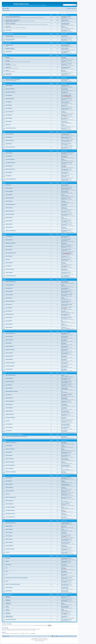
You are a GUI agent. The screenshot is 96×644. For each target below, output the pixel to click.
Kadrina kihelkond (9, 488)
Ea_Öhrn (65, 553)
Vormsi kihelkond (9, 227)
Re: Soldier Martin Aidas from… (66, 74)
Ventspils (62, 610)
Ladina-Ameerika (9, 588)
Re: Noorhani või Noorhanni (66, 542)
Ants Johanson (66, 469)
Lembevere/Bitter (64, 404)
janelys (65, 295)
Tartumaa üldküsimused (10, 375)
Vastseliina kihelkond (10, 549)
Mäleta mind (45, 625)
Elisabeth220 (66, 540)
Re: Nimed (63, 510)
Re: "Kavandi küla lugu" (65, 288)
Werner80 (65, 389)
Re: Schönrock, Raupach (65, 85)
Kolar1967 (65, 620)
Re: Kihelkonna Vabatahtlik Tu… (66, 301)
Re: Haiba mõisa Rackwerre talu (66, 115)
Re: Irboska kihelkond (65, 336)
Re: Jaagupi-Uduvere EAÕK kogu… (67, 253)
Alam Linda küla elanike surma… (67, 584)
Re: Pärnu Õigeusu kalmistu (66, 259)
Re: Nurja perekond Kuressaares (66, 304)
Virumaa (4, 476)
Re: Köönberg (63, 472)
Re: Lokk (62, 529)
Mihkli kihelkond (9, 250)
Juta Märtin (65, 607)
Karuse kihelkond (9, 191)
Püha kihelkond (9, 321)
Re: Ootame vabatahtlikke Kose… (67, 108)
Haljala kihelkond (9, 484)
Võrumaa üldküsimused (10, 523)
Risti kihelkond (9, 122)
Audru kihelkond (9, 237)
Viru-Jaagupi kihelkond (10, 507)
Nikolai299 (65, 354)
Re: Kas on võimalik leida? (65, 613)
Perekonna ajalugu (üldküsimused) (13, 17)
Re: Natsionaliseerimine (65, 185)
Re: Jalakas (63, 112)
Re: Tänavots (63, 487)
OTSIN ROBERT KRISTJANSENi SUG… (68, 153)
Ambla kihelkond (9, 153)
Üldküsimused (9, 591)
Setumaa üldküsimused (10, 333)
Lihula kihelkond (9, 201)
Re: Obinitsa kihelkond (65, 346)
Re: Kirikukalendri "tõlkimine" (66, 17)
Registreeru (9, 624)
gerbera (65, 415)
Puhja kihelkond (9, 405)
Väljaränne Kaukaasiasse (65, 176)
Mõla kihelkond (9, 343)
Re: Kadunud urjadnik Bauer (66, 240)
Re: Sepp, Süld (63, 327)
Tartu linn (7, 421)
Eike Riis (65, 90)
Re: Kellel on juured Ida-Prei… (66, 597)
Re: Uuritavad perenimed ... (66, 256)
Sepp (62, 321)
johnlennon (65, 508)
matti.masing (66, 24)
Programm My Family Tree (65, 45)
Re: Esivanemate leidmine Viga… (67, 224)
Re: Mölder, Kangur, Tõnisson (66, 401)
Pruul (62, 391)
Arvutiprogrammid (9, 45)
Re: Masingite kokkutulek (65, 23)
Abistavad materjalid (13, 22)
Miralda (65, 75)
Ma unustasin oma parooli (38, 625)
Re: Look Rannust (64, 408)
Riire (64, 446)
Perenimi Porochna (64, 431)
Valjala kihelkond (9, 327)
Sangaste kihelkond (10, 414)
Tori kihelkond (8, 266)
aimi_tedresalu (66, 524)
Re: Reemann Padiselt (65, 92)
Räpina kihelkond (9, 542)
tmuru (65, 562)
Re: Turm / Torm (64, 526)
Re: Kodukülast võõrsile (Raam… (67, 99)
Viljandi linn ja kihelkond (11, 472)
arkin (64, 482)
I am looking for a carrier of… (66, 414)
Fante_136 (65, 592)
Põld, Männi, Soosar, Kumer (66, 491)
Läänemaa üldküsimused (11, 231)
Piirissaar (63, 375)
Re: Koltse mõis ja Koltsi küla (66, 291)
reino (64, 527)
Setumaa (4, 331)
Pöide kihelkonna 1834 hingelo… (66, 318)
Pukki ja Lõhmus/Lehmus (65, 236)
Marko (65, 263)
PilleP (65, 450)
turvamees (65, 376)
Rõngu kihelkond (9, 411)
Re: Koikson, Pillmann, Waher (66, 250)
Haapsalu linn (8, 185)
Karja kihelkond (9, 298)
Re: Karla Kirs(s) (64, 436)
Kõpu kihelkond (9, 452)
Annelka (65, 289)
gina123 (65, 241)
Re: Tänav (63, 285)
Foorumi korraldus (9, 36)
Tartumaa (4, 373)
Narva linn (8, 494)
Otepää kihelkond (9, 398)
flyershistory (66, 202)
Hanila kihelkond (9, 188)
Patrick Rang (66, 135)
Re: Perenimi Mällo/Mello (65, 427)
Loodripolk (65, 501)
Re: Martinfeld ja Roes (65, 282)
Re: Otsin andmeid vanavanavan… (67, 539)
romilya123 (65, 192)
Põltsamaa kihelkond (10, 462)
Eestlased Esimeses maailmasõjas (13, 80)
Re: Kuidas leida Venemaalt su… (66, 600)
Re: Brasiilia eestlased (65, 587)
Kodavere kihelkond (10, 382)
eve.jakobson (66, 122)
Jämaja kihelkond (9, 291)
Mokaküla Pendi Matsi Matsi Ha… (67, 137)
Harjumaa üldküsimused (11, 128)
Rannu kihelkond (9, 408)
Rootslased (8, 603)
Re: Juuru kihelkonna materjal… (66, 95)
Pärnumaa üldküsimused (11, 276)
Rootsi (7, 571)
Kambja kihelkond (9, 378)
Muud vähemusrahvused (11, 620)
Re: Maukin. (63, 481)
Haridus (7, 71)
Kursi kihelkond (9, 385)
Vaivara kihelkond (9, 504)
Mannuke (65, 565)
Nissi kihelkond (9, 115)
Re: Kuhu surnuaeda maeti (65, 102)
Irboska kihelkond (9, 337)
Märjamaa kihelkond (10, 211)
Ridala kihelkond (9, 218)
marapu (65, 148)
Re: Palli (62, 218)
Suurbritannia (8, 565)
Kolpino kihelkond (9, 340)
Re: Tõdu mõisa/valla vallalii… (66, 536)
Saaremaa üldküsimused (11, 282)
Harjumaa (4, 84)
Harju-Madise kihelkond (10, 92)
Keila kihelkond (9, 105)
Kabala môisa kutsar (64, 459)
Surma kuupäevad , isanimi (66, 333)
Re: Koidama (63, 201)
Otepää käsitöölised (64, 398)
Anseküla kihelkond (10, 285)
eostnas (65, 572)
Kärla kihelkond (9, 308)
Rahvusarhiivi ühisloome (7, 78)
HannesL (65, 463)
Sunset (65, 154)
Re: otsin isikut (63, 565)
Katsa (65, 17)
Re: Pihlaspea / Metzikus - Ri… (66, 484)
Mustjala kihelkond (9, 314)
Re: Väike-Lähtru (64, 208)
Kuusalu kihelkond (9, 112)
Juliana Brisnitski (64, 571)
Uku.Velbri (65, 382)
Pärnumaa (4, 235)
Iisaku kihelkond (9, 478)
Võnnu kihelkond (9, 427)
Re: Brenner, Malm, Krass (65, 172)
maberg (65, 582)
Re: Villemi (63, 125)
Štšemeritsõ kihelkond (10, 363)
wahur (65, 409)
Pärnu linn (8, 259)
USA (6, 568)
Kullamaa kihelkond (10, 198)
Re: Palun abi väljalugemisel (66, 30)
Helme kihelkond (9, 446)
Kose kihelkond (9, 108)
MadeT (65, 456)
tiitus (64, 505)
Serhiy (65, 40)
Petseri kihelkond (9, 353)
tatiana (65, 443)
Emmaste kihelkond (10, 134)
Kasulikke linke (9, 52)
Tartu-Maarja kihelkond (10, 418)
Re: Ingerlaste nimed (64, 616)
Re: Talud (62, 159)
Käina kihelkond (9, 137)
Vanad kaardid (8, 30)
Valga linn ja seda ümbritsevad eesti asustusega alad (12, 435)
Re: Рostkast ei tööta (64, 36)
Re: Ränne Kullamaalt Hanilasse (66, 188)
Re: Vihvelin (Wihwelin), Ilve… (66, 455)
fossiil (65, 604)
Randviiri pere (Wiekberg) (65, 504)
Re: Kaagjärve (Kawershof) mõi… (67, 523)
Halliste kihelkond (9, 240)
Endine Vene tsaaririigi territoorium (13, 584)
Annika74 (65, 437)
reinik (64, 212)
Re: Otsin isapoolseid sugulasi (66, 382)
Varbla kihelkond (9, 221)
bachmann (65, 244)
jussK (65, 37)
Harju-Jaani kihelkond (10, 89)
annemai (65, 186)
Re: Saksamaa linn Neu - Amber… (67, 578)
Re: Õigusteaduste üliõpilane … (66, 67)
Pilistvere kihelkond (10, 459)
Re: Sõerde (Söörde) (64, 89)
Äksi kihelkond (9, 431)
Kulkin (65, 160)
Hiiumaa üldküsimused (10, 147)
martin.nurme (66, 189)
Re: (61, 469)
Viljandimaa (4, 441)
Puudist (65, 80)
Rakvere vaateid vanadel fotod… (66, 497)
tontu (64, 518)
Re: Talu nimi (63, 263)
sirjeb (64, 176)
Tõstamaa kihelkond (10, 269)
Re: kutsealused (64, 546)
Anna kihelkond (9, 156)
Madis (65, 31)
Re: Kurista (63, 462)
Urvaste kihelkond (9, 546)
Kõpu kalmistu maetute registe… (66, 452)
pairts (65, 247)
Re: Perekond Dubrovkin (65, 606)
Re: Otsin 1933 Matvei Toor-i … (66, 266)
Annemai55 (65, 180)
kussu (65, 99)
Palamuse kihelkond (10, 401)
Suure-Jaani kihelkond (10, 465)
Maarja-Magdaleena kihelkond (12, 391)
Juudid (7, 607)
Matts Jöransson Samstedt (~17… (67, 581)
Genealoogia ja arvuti (6, 43)
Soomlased (8, 613)
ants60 (65, 71)
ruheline (65, 58)
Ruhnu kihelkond (9, 324)
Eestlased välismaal (6, 556)
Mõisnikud (8, 61)
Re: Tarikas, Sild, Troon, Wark (66, 378)
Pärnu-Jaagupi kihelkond (11, 253)
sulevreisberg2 (66, 276)
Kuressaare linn (9, 305)
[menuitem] (8, 8)
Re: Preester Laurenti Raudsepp (66, 64)
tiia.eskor (65, 21)
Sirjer (64, 93)
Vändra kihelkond (9, 273)
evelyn (65, 286)
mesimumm (65, 282)
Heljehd (65, 52)
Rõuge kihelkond (9, 539)
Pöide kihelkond (9, 318)
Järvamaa (4, 151)
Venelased (8, 600)
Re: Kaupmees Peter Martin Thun (67, 421)
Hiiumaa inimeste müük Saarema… (67, 147)
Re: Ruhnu (63, 324)
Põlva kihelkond (9, 536)
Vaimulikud (8, 64)
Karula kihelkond (9, 533)
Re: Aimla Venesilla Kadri (65, 465)
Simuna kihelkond (9, 501)
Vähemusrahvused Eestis (7, 595)
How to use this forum (10, 39)
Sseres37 (65, 305)
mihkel (65, 422)
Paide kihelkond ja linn (10, 169)
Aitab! (65, 428)
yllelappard (65, 170)
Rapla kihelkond (9, 118)
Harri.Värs (65, 302)
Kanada (7, 561)
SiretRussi (65, 49)
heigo (65, 106)
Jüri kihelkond (8, 102)
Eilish (64, 205)
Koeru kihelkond (9, 166)
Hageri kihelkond (9, 86)
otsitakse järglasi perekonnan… (66, 549)
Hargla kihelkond (9, 526)
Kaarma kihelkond (9, 295)
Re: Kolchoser (63, 227)
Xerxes (65, 65)
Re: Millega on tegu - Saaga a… (66, 144)
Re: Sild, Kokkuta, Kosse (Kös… (66, 385)
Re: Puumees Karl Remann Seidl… (67, 163)
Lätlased (7, 610)
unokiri (65, 270)
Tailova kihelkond (9, 356)
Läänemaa (4, 183)
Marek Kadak (66, 485)
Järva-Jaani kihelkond (10, 159)
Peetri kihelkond (9, 173)
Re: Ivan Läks (63, 311)
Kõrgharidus (8, 67)
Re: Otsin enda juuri (64, 156)
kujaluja (65, 379)
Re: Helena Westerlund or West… (67, 214)
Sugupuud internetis (10, 48)
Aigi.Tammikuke (66, 425)
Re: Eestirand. (63, 57)
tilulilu (65, 418)
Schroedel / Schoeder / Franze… (66, 552)
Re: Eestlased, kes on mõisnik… (66, 61)
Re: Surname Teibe (64, 574)
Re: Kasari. (63, 195)
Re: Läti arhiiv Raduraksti (65, 52)
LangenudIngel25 (66, 328)
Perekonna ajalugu (6, 15)
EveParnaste (66, 543)
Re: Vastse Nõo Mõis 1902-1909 (66, 395)
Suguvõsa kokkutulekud (11, 23)
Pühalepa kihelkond (10, 140)
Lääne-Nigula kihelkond (10, 205)
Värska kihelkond (9, 369)
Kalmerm (65, 273)
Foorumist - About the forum (8, 34)
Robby (65, 112)
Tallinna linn (8, 125)
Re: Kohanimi (63, 514)
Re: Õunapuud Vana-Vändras (66, 272)
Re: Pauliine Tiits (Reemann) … (66, 128)
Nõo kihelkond (9, 395)
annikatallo (65, 68)
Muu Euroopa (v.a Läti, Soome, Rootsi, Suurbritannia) (16, 578)
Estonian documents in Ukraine (66, 39)
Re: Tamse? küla (64, 121)
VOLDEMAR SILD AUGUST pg (66, 231)
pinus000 (65, 237)
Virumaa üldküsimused (10, 517)
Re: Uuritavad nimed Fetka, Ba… (66, 478)
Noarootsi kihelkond (10, 214)
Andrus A (65, 322)
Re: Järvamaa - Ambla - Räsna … (66, 179)
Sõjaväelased (8, 74)
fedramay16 (66, 195)
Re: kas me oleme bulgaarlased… (67, 619)
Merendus (8, 57)
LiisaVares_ (65, 27)
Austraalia (8, 558)
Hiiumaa (4, 132)
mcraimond (33, 633)
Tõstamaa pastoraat (64, 269)
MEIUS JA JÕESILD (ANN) (65, 314)
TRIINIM (65, 315)
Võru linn (7, 552)
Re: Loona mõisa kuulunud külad (67, 295)
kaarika (65, 173)
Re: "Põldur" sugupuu (65, 48)
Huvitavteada (66, 46)
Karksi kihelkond (9, 246)
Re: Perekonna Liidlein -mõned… (67, 169)
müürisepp (65, 144)
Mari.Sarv (65, 260)
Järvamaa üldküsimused (11, 179)
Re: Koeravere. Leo (64, 517)
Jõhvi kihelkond (9, 481)
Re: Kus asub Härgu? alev (65, 276)
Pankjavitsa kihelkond (10, 350)
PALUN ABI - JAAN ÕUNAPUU (66, 246)
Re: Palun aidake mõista (65, 80)
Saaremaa (4, 280)
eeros (65, 257)
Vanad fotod (8, 27)
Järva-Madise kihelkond (10, 163)
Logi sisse (4, 624)
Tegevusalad (5, 56)
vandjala (65, 125)
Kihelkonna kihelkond (10, 301)
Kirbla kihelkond (9, 195)
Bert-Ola (65, 228)
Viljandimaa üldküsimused (11, 442)
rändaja (65, 559)
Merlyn (65, 334)
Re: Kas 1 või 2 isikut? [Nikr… (66, 211)
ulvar (64, 498)
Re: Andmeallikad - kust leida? (66, 308)
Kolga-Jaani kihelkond (10, 449)
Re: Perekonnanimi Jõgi (65, 411)
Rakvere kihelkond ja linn (11, 497)
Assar (65, 61)
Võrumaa (4, 521)
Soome (7, 581)
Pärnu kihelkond (9, 256)
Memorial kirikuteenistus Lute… (66, 353)
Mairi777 (65, 250)
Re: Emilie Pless (64, 533)
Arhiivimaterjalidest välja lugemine (13, 20)
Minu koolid (63, 70)
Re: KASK (63, 298)
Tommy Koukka (66, 141)
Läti (6, 574)
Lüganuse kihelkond (10, 491)
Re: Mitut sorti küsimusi (65, 20)
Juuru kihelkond (9, 95)
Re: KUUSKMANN (64, 204)
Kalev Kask (65, 299)
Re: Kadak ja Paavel (64, 388)
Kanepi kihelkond (9, 529)
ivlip (64, 119)
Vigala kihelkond (9, 224)
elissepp (65, 601)
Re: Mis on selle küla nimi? (65, 424)
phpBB (36, 639)
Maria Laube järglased (65, 118)
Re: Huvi (62, 603)
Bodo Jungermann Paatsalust (66, 221)
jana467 (65, 431)
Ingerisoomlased (9, 616)
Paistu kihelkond (9, 456)
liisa (64, 386)
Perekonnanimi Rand (64, 191)
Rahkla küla (63, 27)
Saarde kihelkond (9, 263)
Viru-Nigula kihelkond (10, 510)
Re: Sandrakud (63, 166)
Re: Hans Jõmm (64, 418)
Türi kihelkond (9, 176)
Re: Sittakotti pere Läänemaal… (66, 198)
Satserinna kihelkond (10, 366)
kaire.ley (65, 292)
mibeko (65, 231)
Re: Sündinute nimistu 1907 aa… (66, 134)
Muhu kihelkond (9, 311)
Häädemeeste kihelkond (10, 243)
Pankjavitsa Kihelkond (65, 350)
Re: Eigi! (62, 507)
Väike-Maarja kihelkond (10, 514)
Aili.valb (65, 399)
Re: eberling (63, 568)
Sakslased (8, 597)
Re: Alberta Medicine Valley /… (66, 561)
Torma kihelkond (9, 424)
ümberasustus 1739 (64, 105)
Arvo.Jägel (65, 103)
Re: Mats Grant (63, 243)
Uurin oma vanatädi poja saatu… (66, 558)
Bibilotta (65, 392)
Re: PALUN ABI (63, 442)
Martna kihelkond (9, 208)
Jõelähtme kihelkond (10, 99)
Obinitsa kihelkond (9, 346)
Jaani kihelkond (9, 288)
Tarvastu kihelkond (9, 469)
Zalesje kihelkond (9, 359)
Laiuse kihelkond (9, 388)
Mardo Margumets (67, 96)
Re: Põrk (62, 449)
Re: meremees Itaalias (65, 591)
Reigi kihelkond (9, 144)
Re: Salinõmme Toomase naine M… (67, 140)
